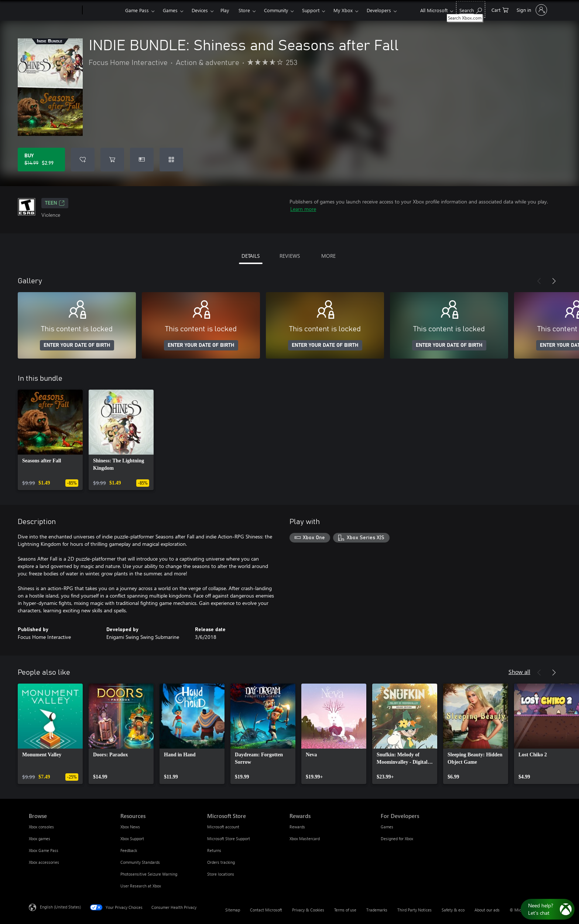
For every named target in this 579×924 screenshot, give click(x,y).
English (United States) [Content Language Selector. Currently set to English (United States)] (60, 907)
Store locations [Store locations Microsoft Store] (221, 874)
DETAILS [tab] (251, 256)
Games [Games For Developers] (387, 827)
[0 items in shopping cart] (500, 9)
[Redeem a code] (171, 160)
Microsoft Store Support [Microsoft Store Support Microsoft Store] (229, 839)
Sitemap (233, 910)
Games (170, 10)
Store (244, 10)
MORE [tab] (328, 256)
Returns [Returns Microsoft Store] (214, 850)
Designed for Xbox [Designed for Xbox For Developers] (397, 839)
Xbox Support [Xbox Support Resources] (132, 839)
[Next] (554, 281)
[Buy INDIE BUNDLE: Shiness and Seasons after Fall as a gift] (142, 160)
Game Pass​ (137, 10)
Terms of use (345, 910)
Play (225, 10)
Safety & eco (453, 910)
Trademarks (377, 910)
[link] (50, 440)
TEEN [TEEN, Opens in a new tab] (55, 203)
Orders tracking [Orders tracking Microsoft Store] (221, 862)
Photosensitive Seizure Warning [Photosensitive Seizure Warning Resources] (149, 874)
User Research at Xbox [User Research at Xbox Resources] (141, 886)
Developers (379, 10)
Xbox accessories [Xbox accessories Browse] (44, 862)
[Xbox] (103, 10)
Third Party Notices (414, 910)
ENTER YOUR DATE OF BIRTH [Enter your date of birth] (77, 345)
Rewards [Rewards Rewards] (297, 827)
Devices (200, 10)
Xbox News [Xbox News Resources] (130, 827)
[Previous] (539, 281)
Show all (519, 672)
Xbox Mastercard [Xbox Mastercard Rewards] (305, 839)
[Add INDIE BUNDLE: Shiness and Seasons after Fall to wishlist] (83, 160)
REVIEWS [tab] (290, 256)
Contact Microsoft (266, 910)
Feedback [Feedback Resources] (129, 850)
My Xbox (343, 10)
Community (276, 10)
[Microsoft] (54, 10)
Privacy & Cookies (308, 910)
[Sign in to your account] (531, 10)
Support (311, 10)
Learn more (303, 209)
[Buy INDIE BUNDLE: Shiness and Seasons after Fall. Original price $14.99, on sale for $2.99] (41, 160)
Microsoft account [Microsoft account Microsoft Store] (223, 827)
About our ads (487, 910)
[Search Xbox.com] (471, 9)
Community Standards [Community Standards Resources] (140, 862)
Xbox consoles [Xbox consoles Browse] (41, 827)
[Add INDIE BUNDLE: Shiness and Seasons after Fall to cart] (112, 160)
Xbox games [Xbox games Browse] (40, 839)
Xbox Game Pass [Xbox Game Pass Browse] (44, 850)
